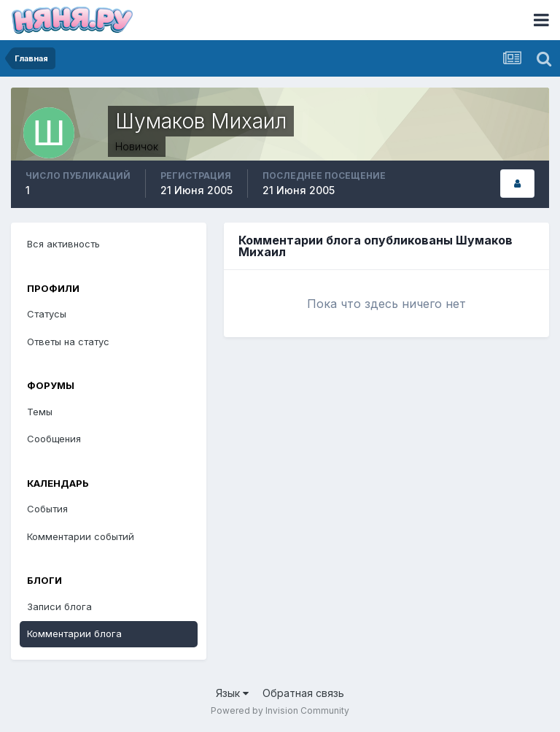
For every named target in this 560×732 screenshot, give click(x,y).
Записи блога (59, 606)
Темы (40, 412)
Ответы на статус (68, 342)
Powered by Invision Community (280, 710)
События (47, 509)
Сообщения (54, 439)
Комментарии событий (81, 536)
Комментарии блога (74, 633)
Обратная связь (303, 693)
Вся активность (63, 244)
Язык (232, 693)
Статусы (47, 314)
